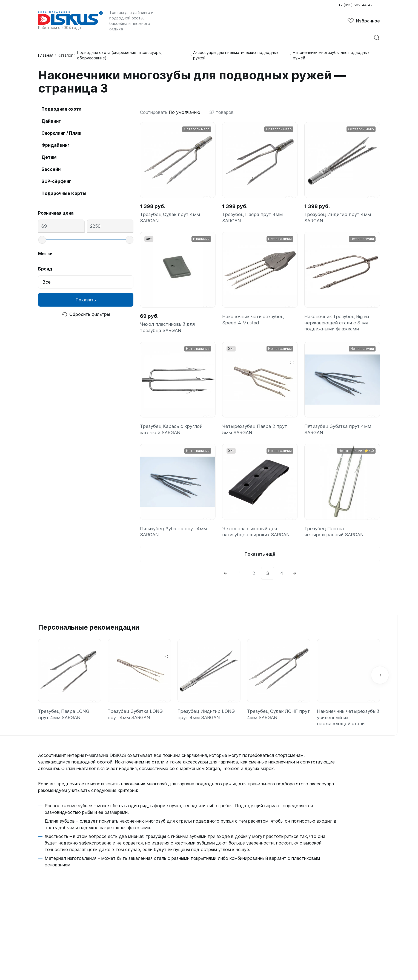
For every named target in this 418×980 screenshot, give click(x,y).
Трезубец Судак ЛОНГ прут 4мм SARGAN (274, 723)
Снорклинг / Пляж (61, 133)
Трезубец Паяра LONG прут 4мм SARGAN (65, 723)
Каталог (65, 55)
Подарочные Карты (64, 193)
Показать (86, 300)
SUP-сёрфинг (56, 181)
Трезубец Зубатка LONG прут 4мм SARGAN (137, 723)
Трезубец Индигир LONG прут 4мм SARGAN (207, 723)
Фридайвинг (55, 145)
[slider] (42, 240)
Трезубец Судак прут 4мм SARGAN (171, 218)
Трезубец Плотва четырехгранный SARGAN (335, 538)
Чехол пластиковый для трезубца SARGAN (169, 330)
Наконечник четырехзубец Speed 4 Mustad (254, 322)
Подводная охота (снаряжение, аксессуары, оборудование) (120, 55)
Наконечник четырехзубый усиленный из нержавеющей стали (348, 727)
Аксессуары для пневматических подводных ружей (236, 55)
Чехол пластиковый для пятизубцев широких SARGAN (257, 538)
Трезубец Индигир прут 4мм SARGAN (338, 218)
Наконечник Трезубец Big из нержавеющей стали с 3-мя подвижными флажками (338, 326)
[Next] (294, 581)
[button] (380, 684)
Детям (49, 157)
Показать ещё (260, 562)
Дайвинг (51, 121)
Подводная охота (61, 109)
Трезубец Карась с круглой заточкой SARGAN (172, 434)
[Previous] (225, 581)
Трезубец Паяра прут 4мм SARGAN (253, 218)
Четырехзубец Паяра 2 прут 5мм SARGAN (256, 434)
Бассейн (51, 169)
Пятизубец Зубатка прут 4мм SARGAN (339, 434)
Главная (46, 55)
